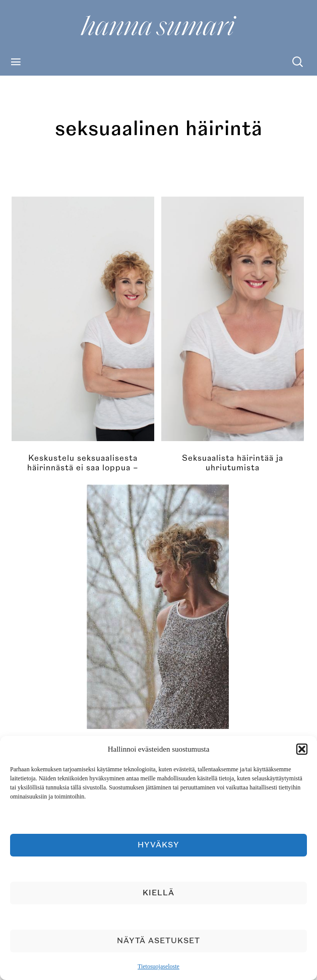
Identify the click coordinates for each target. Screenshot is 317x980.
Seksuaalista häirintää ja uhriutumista (233, 463)
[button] (302, 749)
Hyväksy (158, 845)
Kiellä (158, 893)
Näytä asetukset (158, 941)
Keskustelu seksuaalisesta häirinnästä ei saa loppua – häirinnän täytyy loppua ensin (83, 468)
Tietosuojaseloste (158, 966)
